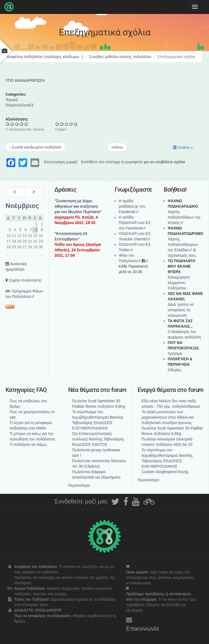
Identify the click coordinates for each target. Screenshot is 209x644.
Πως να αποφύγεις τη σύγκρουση (42, 616)
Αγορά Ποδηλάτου (30, 588)
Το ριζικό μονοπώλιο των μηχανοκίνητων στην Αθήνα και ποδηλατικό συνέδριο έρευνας (168, 417)
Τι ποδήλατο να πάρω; (28, 445)
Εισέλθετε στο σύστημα (101, 162)
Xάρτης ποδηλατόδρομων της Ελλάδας (183, 244)
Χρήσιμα (175, 353)
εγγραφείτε (133, 162)
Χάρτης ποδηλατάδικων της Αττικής (184, 217)
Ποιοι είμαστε (137, 572)
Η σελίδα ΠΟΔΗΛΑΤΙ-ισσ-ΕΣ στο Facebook (135, 223)
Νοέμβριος (22, 206)
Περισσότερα (79, 485)
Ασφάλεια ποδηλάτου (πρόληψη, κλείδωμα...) (45, 57)
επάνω (117, 147)
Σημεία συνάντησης (25, 280)
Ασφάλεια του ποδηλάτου (36, 567)
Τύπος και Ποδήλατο (31, 599)
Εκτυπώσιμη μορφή (61, 162)
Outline (183, 147)
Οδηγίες (174, 370)
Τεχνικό (12, 100)
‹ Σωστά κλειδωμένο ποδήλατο (35, 147)
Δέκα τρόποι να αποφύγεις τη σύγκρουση (181, 310)
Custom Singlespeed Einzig (165, 472)
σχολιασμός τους (182, 255)
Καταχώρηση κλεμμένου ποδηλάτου (179, 283)
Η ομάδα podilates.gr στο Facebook (132, 206)
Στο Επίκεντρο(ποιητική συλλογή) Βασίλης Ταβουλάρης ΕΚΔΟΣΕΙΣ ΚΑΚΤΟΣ (98, 439)
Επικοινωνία (143, 629)
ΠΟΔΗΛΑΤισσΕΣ (20, 105)
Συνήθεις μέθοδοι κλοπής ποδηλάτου (120, 57)
